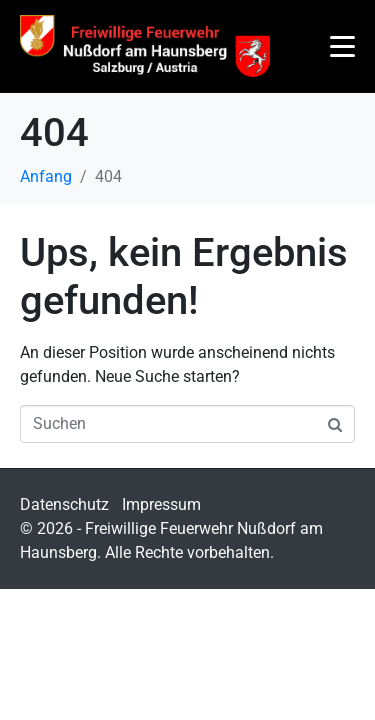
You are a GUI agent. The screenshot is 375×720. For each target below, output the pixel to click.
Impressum (161, 504)
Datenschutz (64, 504)
